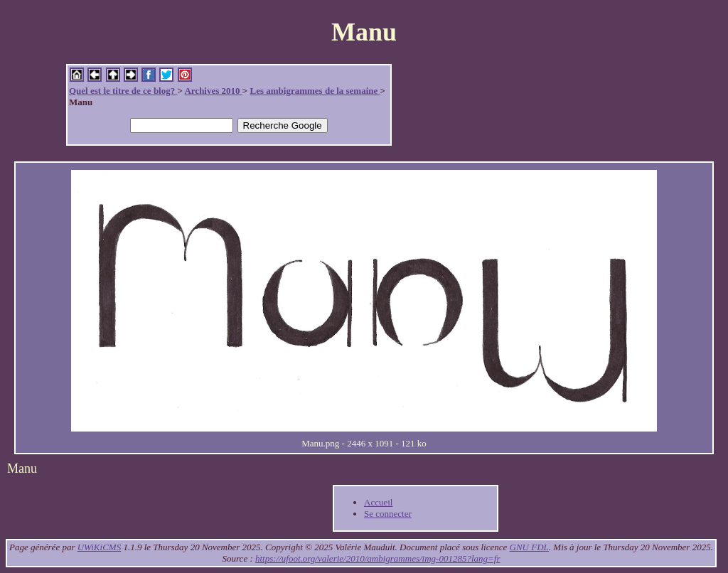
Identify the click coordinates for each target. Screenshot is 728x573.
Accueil (378, 502)
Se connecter (388, 514)
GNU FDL (529, 547)
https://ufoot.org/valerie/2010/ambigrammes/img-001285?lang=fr (378, 558)
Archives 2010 (213, 91)
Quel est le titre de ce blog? (123, 91)
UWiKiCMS (99, 547)
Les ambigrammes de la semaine (315, 91)
